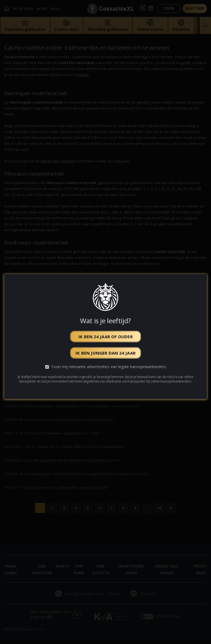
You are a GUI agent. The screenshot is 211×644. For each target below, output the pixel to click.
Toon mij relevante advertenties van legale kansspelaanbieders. (109, 367)
